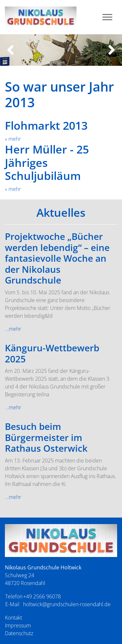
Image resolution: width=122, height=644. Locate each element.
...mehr (13, 329)
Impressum (18, 625)
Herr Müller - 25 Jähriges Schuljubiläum (47, 163)
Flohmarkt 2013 (46, 125)
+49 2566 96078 (42, 596)
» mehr (13, 139)
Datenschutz (19, 633)
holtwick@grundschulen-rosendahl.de (67, 604)
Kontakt (14, 618)
